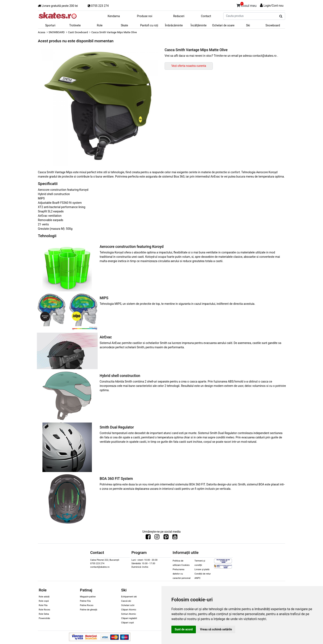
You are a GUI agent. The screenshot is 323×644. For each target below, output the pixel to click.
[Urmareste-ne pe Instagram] (157, 538)
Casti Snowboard (78, 32)
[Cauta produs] (281, 16)
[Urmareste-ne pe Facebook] (148, 538)
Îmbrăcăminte (174, 25)
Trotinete (75, 25)
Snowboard (273, 25)
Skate (124, 25)
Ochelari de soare (223, 25)
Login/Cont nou (273, 6)
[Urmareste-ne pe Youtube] (175, 538)
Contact (206, 16)
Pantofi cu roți (149, 25)
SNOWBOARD (57, 32)
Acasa (42, 32)
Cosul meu (247, 5)
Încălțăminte (199, 25)
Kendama (114, 16)
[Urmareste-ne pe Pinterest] (166, 538)
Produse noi (145, 16)
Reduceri (179, 16)
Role (100, 25)
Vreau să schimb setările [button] (216, 629)
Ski (248, 25)
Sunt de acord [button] (184, 629)
